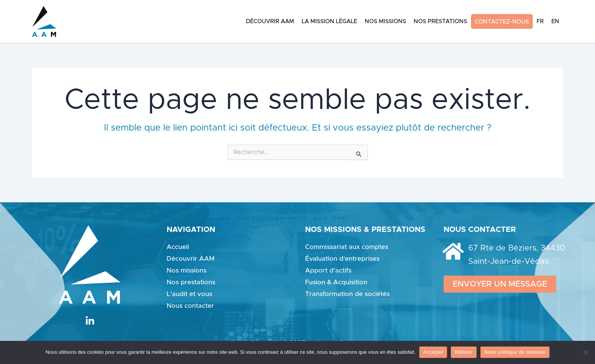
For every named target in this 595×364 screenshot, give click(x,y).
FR (540, 21)
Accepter (433, 352)
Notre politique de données (515, 352)
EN (555, 21)
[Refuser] (586, 352)
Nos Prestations (440, 21)
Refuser (464, 352)
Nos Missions (385, 21)
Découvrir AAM (270, 21)
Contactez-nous (502, 22)
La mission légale (329, 21)
